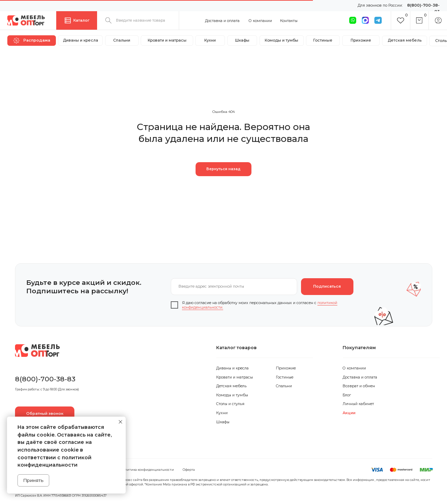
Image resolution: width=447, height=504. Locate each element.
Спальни (284, 386)
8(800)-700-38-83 (45, 379)
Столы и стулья (230, 404)
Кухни (222, 413)
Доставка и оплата (222, 21)
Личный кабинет (358, 404)
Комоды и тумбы (232, 395)
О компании (260, 21)
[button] (45, 414)
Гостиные (285, 377)
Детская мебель (231, 386)
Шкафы (223, 422)
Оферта (189, 470)
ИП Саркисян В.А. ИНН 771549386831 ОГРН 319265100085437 (61, 496)
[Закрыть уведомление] (120, 422)
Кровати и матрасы (235, 377)
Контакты (289, 21)
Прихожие (286, 368)
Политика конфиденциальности (147, 470)
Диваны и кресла (232, 368)
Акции (349, 413)
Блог (347, 395)
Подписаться (327, 286)
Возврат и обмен (359, 386)
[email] (234, 287)
